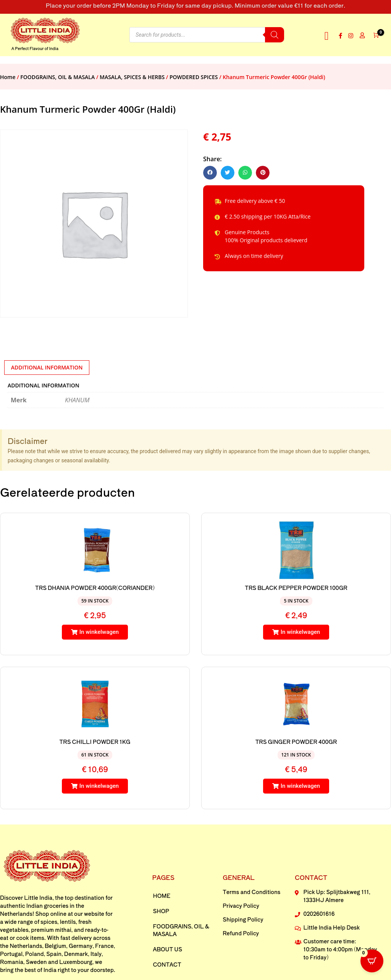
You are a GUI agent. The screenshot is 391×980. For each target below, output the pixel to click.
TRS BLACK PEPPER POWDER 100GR (296, 588)
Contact (167, 964)
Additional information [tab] (47, 367)
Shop (161, 911)
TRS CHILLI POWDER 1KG (95, 742)
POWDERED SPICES (194, 77)
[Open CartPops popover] (372, 961)
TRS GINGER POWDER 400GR (296, 742)
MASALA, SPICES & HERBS (132, 77)
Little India (38, 897)
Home (8, 77)
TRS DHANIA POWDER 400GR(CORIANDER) (95, 588)
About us (167, 949)
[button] (326, 36)
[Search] (275, 35)
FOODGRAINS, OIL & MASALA (57, 77)
